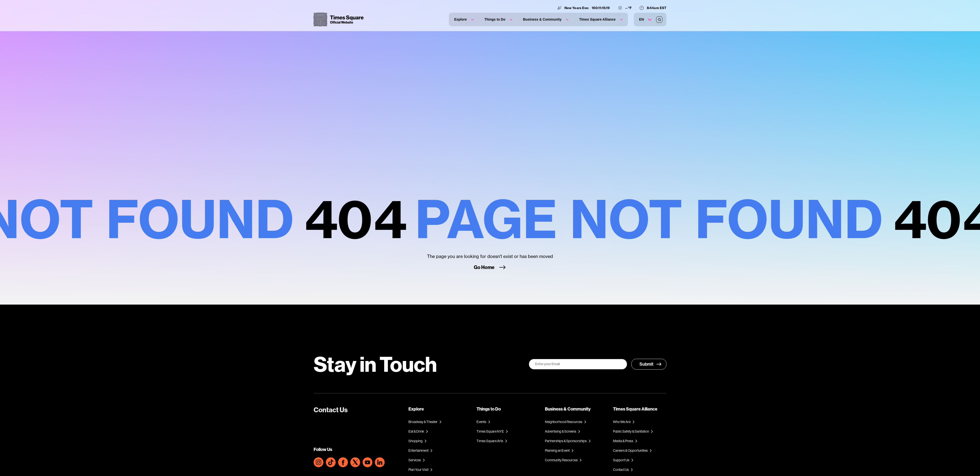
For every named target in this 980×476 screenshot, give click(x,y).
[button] (464, 19)
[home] (339, 19)
